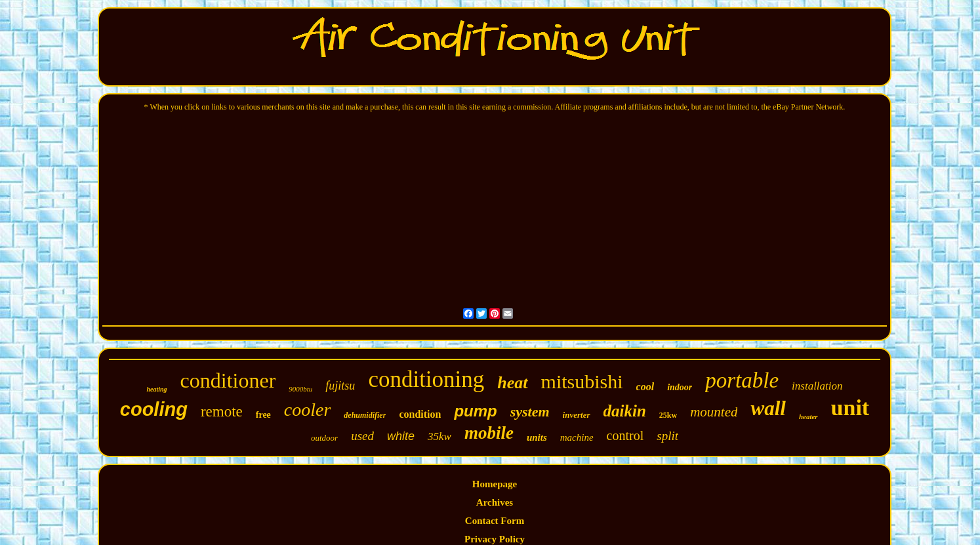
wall (768, 408)
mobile (489, 433)
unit (850, 408)
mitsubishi (582, 381)
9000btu (300, 389)
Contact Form (495, 521)
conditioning (426, 379)
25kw (668, 415)
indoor (680, 387)
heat (512, 383)
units (537, 437)
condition (420, 414)
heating (156, 389)
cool (645, 387)
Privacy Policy (495, 539)
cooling (154, 409)
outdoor (324, 438)
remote (222, 412)
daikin (625, 411)
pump (475, 411)
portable (742, 380)
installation (817, 386)
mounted (714, 412)
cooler (308, 410)
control (625, 435)
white (401, 436)
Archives (495, 502)
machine (577, 437)
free (263, 415)
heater (808, 416)
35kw (439, 436)
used (362, 436)
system (530, 412)
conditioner (228, 380)
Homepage (495, 484)
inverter (577, 415)
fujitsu (340, 386)
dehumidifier (365, 415)
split (667, 436)
